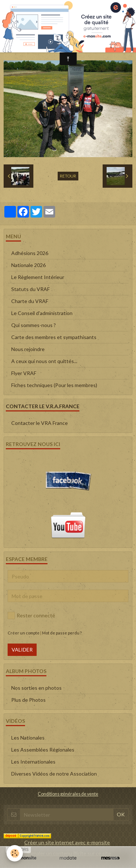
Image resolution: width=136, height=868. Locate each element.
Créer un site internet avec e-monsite (67, 842)
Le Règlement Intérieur (38, 277)
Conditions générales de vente (68, 794)
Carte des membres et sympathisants (54, 337)
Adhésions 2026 (30, 253)
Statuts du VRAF (30, 289)
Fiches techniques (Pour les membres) (54, 385)
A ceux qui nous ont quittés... (44, 361)
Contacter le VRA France (40, 423)
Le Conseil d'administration (42, 313)
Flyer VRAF (24, 373)
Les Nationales (28, 738)
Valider (22, 650)
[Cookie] (15, 853)
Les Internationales (33, 762)
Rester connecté (31, 616)
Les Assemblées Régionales (43, 750)
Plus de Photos (28, 700)
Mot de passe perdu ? (62, 633)
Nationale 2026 (28, 265)
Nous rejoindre (28, 349)
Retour (68, 176)
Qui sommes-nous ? (34, 325)
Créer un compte (24, 633)
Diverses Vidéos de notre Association (54, 774)
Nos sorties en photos (36, 688)
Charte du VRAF (30, 301)
